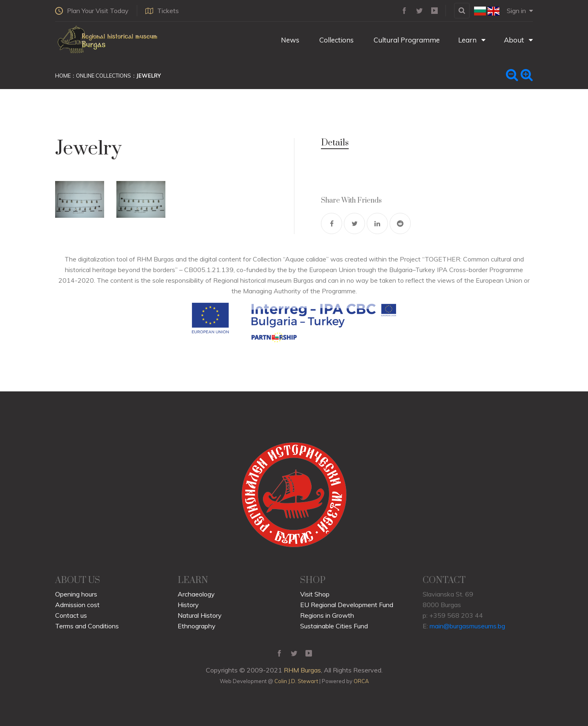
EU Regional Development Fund (347, 605)
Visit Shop (315, 594)
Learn (472, 40)
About (518, 40)
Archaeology (196, 594)
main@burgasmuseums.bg (467, 626)
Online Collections (104, 76)
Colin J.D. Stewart (296, 681)
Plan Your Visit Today (92, 11)
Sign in (520, 11)
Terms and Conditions (87, 626)
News (289, 40)
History (188, 605)
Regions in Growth (327, 615)
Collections (336, 40)
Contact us (71, 615)
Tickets (162, 11)
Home (63, 76)
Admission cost (77, 605)
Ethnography (197, 626)
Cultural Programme (406, 40)
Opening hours (76, 594)
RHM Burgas (302, 670)
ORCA (361, 681)
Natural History (200, 615)
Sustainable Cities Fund (334, 626)
